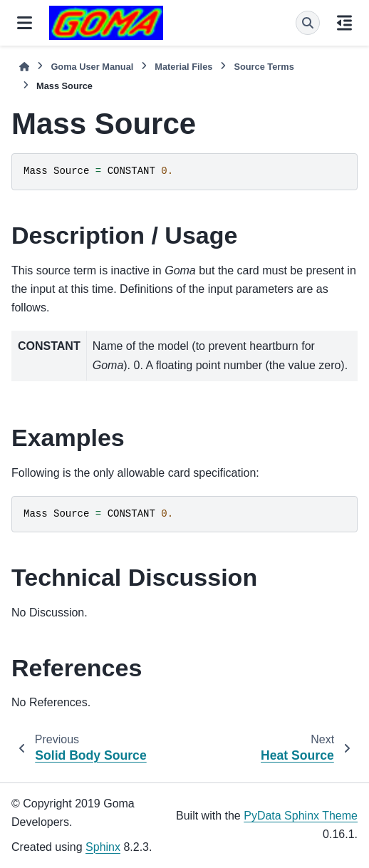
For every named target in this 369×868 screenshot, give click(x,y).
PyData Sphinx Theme (301, 816)
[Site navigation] (25, 23)
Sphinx (103, 847)
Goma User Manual (92, 67)
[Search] (308, 23)
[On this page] (344, 23)
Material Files (183, 67)
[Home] (24, 67)
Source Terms (264, 67)
